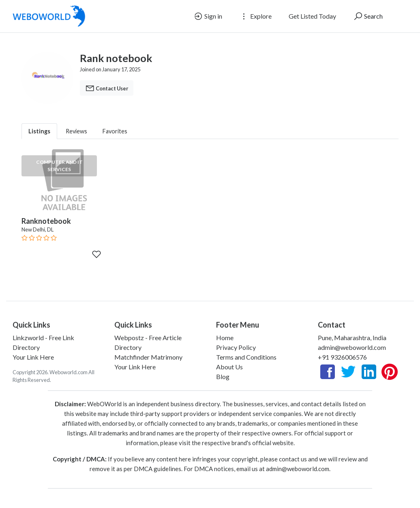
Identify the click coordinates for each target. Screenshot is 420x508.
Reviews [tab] (76, 131)
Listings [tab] (39, 131)
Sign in (208, 16)
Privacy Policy (236, 347)
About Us (229, 367)
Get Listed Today (312, 16)
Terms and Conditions (246, 357)
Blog (223, 376)
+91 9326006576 (342, 357)
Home (225, 338)
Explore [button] (255, 16)
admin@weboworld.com (352, 347)
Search (368, 16)
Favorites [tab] (115, 131)
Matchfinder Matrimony (148, 357)
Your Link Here (33, 357)
